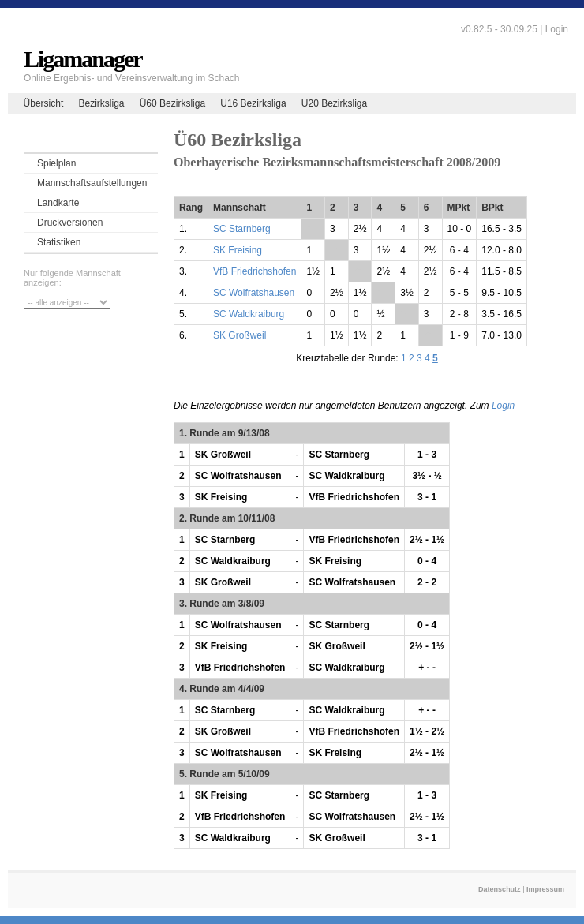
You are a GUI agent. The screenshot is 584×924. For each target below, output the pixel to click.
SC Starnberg (242, 229)
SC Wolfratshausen (254, 293)
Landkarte (58, 203)
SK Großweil (240, 335)
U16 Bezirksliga (253, 103)
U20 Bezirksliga (334, 103)
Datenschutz (500, 889)
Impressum (545, 889)
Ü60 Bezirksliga (172, 103)
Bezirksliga (101, 103)
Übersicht (44, 103)
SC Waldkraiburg (249, 314)
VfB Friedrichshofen (255, 271)
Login (557, 29)
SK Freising (238, 250)
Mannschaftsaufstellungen (92, 183)
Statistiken (59, 242)
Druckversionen (70, 223)
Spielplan (56, 163)
